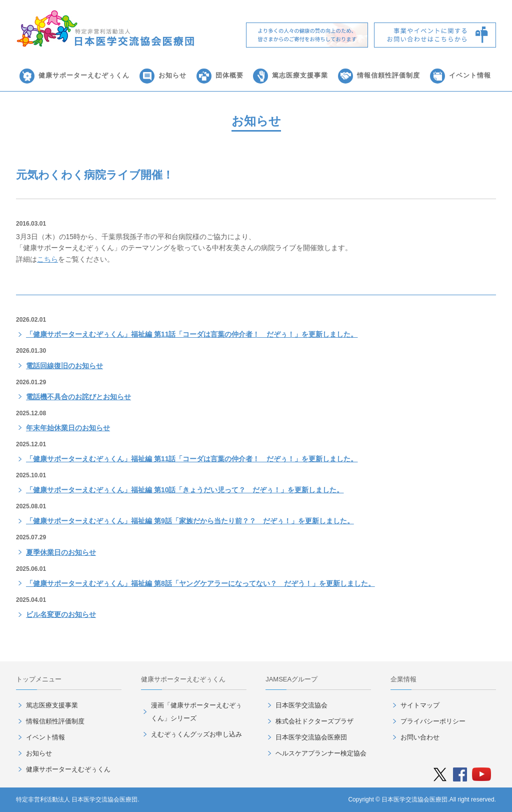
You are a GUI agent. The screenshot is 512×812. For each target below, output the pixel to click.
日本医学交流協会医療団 (311, 737)
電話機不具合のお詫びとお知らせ (78, 397)
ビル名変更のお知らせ (61, 614)
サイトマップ (420, 705)
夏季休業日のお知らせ (61, 552)
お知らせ (172, 75)
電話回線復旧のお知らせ (64, 366)
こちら (47, 259)
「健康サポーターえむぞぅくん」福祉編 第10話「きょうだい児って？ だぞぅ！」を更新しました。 (185, 490)
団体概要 (229, 75)
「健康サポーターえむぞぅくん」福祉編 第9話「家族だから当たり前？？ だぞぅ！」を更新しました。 (190, 521)
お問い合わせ (420, 737)
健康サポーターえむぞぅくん (84, 75)
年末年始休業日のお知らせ (68, 428)
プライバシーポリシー (433, 721)
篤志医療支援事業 (300, 75)
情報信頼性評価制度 (388, 75)
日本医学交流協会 (301, 705)
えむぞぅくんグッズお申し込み (196, 734)
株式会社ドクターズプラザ (314, 721)
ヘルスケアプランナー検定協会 (321, 753)
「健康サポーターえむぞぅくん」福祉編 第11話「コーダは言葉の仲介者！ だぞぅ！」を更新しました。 (192, 334)
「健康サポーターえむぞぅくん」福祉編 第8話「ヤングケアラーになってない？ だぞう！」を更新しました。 (200, 583)
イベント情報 (470, 75)
